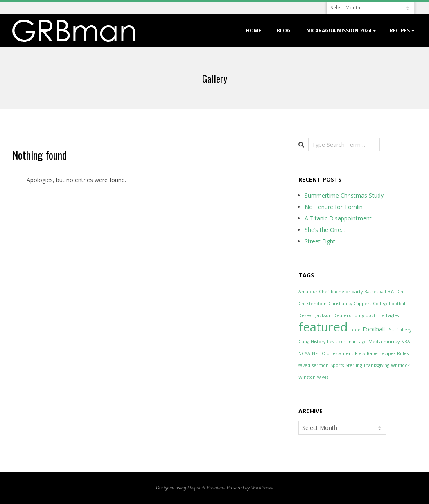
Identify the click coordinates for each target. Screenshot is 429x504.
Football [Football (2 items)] (374, 329)
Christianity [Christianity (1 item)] (340, 304)
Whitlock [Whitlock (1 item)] (400, 365)
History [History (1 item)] (318, 342)
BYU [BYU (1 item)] (392, 292)
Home (254, 30)
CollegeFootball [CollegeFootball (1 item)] (390, 304)
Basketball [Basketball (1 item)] (375, 292)
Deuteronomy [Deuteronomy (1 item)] (349, 315)
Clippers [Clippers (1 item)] (362, 304)
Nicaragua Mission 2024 (339, 30)
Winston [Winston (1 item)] (307, 377)
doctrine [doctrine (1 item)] (375, 315)
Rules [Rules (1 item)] (403, 353)
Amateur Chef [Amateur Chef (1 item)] (314, 292)
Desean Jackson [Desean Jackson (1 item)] (315, 315)
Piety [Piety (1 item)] (360, 353)
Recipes (400, 30)
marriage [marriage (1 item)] (357, 342)
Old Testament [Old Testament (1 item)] (338, 353)
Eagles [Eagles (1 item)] (392, 315)
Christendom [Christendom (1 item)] (313, 304)
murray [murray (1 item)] (392, 342)
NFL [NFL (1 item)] (316, 353)
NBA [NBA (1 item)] (406, 342)
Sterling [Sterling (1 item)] (354, 365)
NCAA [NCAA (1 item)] (304, 353)
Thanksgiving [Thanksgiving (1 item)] (376, 365)
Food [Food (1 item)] (355, 330)
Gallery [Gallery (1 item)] (404, 330)
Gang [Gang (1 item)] (304, 342)
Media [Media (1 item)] (375, 342)
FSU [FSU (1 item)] (391, 330)
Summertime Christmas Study (344, 195)
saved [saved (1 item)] (304, 365)
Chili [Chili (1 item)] (402, 292)
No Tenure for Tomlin (334, 207)
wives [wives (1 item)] (323, 377)
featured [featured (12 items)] (323, 327)
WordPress (261, 488)
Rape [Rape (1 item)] (372, 353)
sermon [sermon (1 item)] (320, 365)
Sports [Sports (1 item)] (337, 365)
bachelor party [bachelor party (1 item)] (347, 292)
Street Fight (320, 241)
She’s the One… (325, 230)
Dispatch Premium (206, 488)
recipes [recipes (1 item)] (387, 353)
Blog (284, 30)
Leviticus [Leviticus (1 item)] (336, 342)
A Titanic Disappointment (338, 218)
